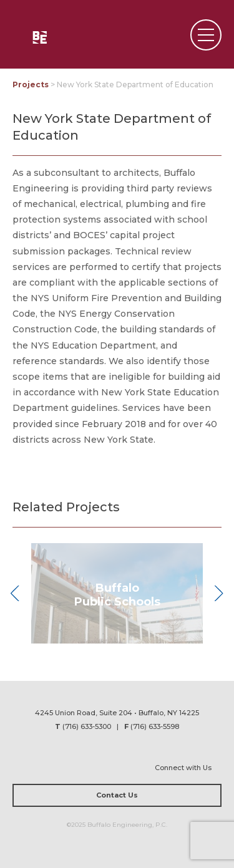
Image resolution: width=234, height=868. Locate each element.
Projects (31, 84)
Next (218, 594)
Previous (16, 594)
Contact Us (117, 795)
